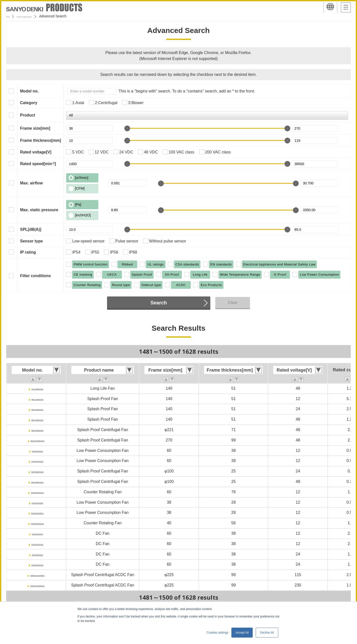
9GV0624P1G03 (37, 554)
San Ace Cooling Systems (42, 16)
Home (11, 16)
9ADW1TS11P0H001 (37, 575)
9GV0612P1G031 (37, 544)
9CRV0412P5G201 (38, 523)
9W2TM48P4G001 (38, 482)
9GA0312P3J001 (37, 502)
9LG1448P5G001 (37, 388)
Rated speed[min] (38, 164)
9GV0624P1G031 (37, 564)
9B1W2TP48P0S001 (38, 440)
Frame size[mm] (35, 128)
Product (27, 115)
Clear (233, 303)
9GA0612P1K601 (37, 461)
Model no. (29, 91)
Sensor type (31, 241)
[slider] (127, 128)
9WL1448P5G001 (37, 419)
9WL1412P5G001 (37, 399)
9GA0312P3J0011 (38, 512)
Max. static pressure (39, 210)
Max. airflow (31, 183)
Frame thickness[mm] (41, 140)
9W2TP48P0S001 (37, 430)
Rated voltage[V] (36, 152)
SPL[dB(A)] (31, 229)
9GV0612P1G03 (37, 533)
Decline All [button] (267, 633)
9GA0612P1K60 (37, 451)
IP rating (28, 252)
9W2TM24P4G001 (38, 471)
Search (159, 303)
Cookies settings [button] (218, 633)
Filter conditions (35, 276)
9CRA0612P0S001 (37, 492)
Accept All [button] (242, 633)
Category (29, 103)
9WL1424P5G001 (37, 409)
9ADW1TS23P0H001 (37, 585)
